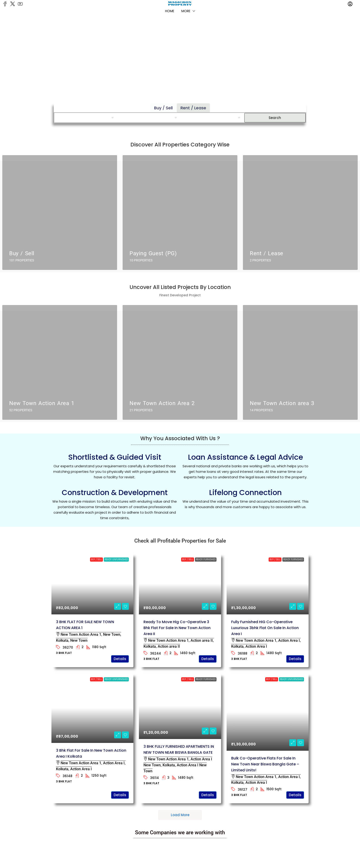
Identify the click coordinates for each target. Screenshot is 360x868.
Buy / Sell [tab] (163, 101)
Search (275, 111)
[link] (92, 584)
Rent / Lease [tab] (193, 101)
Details (120, 659)
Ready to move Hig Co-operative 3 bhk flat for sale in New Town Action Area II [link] (177, 628)
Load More (180, 815)
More (186, 11)
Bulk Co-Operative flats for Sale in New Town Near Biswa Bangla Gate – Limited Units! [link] (265, 764)
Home (170, 11)
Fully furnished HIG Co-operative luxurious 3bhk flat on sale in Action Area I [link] (265, 628)
